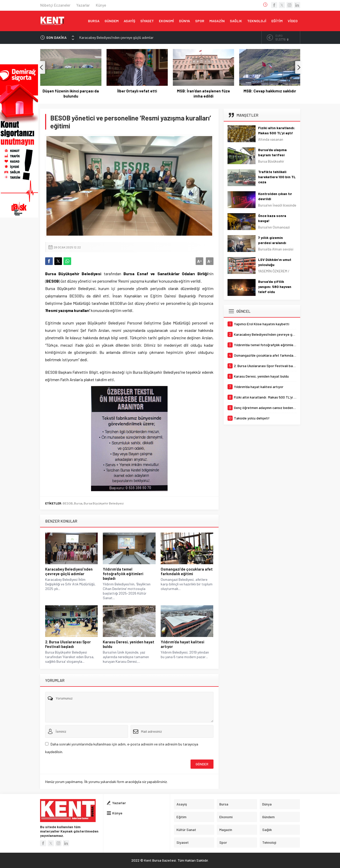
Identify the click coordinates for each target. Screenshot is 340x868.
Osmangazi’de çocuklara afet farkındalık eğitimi (187, 571)
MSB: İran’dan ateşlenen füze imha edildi (270, 93)
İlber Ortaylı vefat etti (203, 91)
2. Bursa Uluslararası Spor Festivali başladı (68, 644)
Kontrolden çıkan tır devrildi (275, 196)
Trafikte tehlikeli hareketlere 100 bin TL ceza (277, 177)
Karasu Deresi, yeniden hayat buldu (129, 644)
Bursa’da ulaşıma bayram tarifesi (272, 152)
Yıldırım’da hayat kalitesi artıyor (182, 644)
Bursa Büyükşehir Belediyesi (104, 503)
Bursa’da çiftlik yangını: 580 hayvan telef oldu (275, 287)
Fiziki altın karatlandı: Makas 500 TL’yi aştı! (277, 130)
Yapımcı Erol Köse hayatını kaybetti (71, 93)
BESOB (68, 503)
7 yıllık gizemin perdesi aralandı (272, 240)
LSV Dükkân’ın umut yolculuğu (275, 262)
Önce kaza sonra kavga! (272, 218)
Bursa (78, 503)
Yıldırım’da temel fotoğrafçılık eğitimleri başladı (123, 574)
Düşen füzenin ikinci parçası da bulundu (137, 93)
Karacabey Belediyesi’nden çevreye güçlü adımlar (116, 37)
